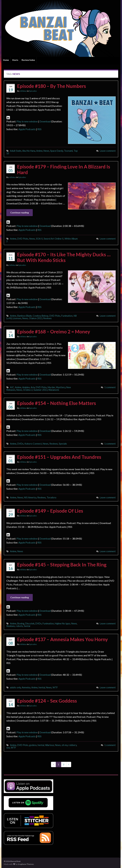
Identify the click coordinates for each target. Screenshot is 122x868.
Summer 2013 (40, 390)
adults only (15, 687)
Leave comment (108, 151)
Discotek (30, 623)
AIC (12, 387)
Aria (33, 387)
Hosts (15, 60)
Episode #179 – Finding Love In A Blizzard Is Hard (64, 169)
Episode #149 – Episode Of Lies (50, 511)
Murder (51, 387)
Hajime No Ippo (63, 623)
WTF (55, 687)
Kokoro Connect (33, 444)
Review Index (28, 60)
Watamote (54, 390)
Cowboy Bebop (41, 316)
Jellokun (23, 91)
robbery (73, 745)
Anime (39, 151)
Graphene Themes (26, 864)
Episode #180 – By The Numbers (52, 86)
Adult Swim (16, 151)
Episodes (33, 91)
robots (19, 626)
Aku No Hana (29, 151)
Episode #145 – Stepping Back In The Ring (62, 565)
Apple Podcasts (27, 129)
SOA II (39, 239)
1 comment (110, 387)
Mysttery (61, 387)
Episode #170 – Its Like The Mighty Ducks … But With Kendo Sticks (64, 257)
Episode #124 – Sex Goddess (47, 701)
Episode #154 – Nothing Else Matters (57, 403)
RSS (39, 129)
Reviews (47, 318)
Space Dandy (57, 151)
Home (6, 60)
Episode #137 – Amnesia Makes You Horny (63, 639)
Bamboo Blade (25, 316)
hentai (42, 687)
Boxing (21, 623)
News (46, 151)
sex (8, 748)
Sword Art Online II (54, 239)
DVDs (20, 444)
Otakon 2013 (36, 318)
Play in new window (27, 121)
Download (45, 121)
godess (33, 745)
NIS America (30, 497)
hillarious (49, 745)
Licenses (17, 318)
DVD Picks (23, 239)
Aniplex (26, 387)
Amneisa (26, 687)
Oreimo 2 (28, 390)
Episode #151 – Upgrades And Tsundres (59, 457)
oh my (65, 745)
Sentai (27, 626)
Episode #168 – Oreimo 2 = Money (54, 331)
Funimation (67, 316)
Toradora (51, 497)
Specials (63, 444)
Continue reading (20, 213)
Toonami (68, 151)
